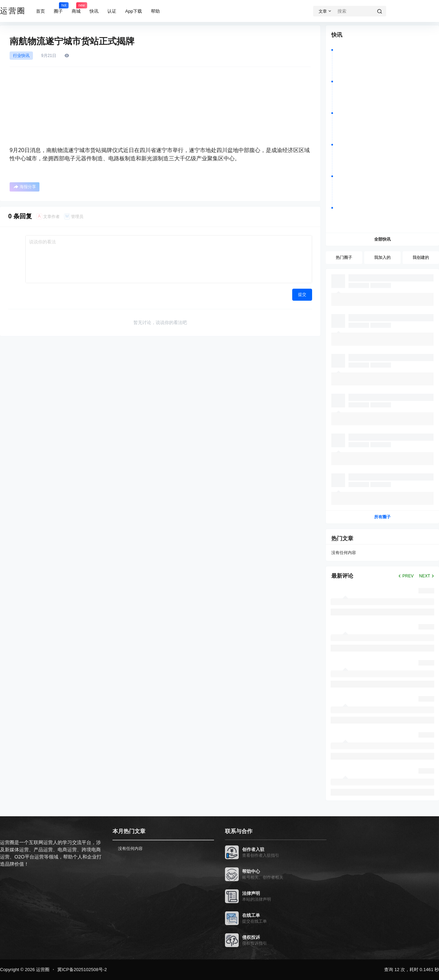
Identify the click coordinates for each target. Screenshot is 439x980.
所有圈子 (382, 517)
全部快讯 (382, 239)
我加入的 (382, 257)
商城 (76, 8)
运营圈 (42, 970)
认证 (112, 11)
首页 (40, 11)
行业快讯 (21, 56)
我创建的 (421, 257)
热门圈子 (344, 257)
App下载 (134, 11)
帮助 (155, 11)
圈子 (58, 8)
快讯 (94, 11)
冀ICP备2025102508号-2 (82, 970)
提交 (302, 295)
